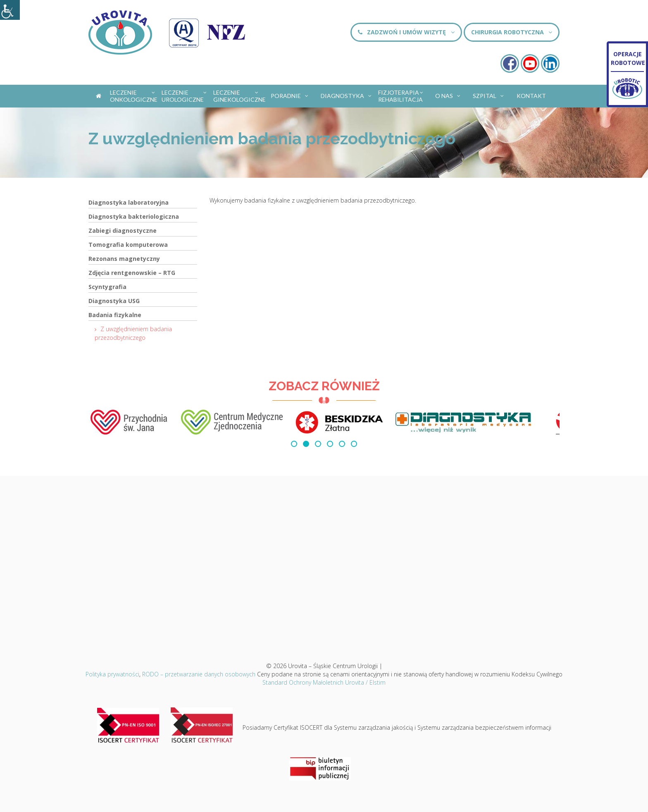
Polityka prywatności (112, 674)
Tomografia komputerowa (128, 245)
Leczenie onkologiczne (134, 96)
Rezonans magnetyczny (124, 259)
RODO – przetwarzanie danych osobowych (199, 674)
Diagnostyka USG (114, 301)
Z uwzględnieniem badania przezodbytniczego (133, 333)
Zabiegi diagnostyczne (123, 230)
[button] (294, 444)
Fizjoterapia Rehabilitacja (401, 96)
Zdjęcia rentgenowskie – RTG (132, 273)
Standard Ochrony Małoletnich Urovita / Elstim (324, 682)
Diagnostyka (347, 94)
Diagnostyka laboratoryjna (129, 202)
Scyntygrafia (107, 287)
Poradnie (290, 94)
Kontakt (531, 96)
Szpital (489, 94)
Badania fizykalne (115, 315)
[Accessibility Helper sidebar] (10, 10)
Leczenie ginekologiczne (238, 96)
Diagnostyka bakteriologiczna (134, 216)
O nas (448, 94)
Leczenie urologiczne (185, 96)
